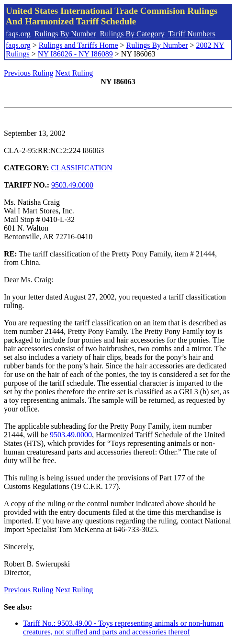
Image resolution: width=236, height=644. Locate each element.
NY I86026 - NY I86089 (75, 54)
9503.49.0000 (72, 185)
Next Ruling (74, 73)
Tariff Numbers (192, 34)
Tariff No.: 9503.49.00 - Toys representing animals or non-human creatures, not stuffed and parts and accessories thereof (123, 627)
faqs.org (18, 34)
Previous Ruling (29, 73)
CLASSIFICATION (82, 168)
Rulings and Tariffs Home (79, 45)
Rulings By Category (132, 34)
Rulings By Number (65, 34)
